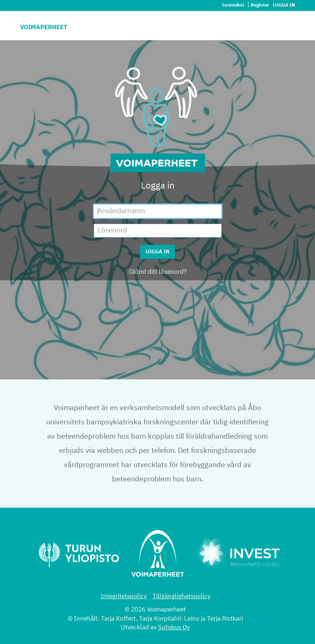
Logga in (284, 5)
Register (260, 5)
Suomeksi (233, 5)
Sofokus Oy (174, 628)
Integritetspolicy (124, 597)
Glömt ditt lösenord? (158, 272)
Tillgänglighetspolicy (181, 597)
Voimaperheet (44, 28)
